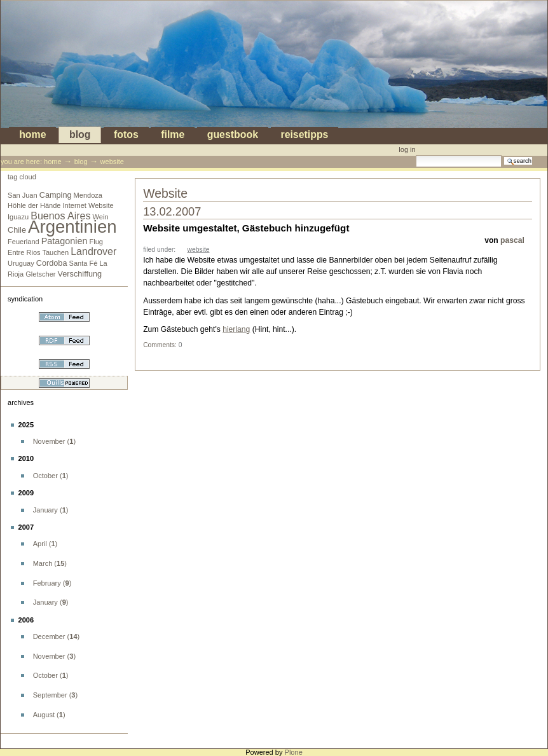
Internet (75, 205)
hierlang (236, 329)
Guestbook (233, 135)
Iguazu (18, 217)
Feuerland (24, 242)
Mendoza (88, 195)
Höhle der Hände (34, 205)
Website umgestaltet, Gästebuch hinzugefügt (246, 228)
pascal (512, 240)
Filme (173, 135)
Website (101, 205)
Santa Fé (84, 263)
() (54, 441)
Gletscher (40, 274)
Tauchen (55, 252)
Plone (294, 752)
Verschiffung (80, 274)
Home (32, 135)
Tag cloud (22, 177)
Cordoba (52, 263)
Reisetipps (304, 135)
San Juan (23, 195)
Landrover (93, 251)
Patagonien (65, 241)
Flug (96, 242)
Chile (17, 230)
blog (80, 135)
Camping (56, 195)
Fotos (126, 135)
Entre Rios (24, 252)
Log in (407, 149)
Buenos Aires (60, 216)
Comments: (161, 345)
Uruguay (21, 263)
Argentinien (72, 227)
